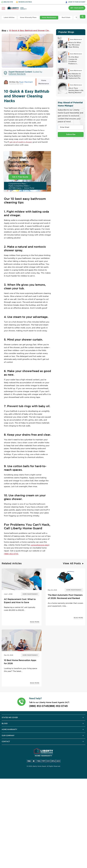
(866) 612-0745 (39, 706)
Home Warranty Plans (28, 18)
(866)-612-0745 (11, 554)
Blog (4, 31)
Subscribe (71, 134)
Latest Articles (9, 18)
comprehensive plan (40, 545)
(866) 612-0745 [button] (8, 2)
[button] (21, 702)
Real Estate (66, 18)
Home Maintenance (49, 18)
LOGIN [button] (77, 2)
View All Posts (72, 564)
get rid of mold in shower (21, 142)
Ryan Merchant (26, 82)
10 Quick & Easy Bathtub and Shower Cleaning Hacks (30, 31)
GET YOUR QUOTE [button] (77, 8)
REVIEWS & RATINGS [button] (25, 2)
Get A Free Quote (20, 177)
